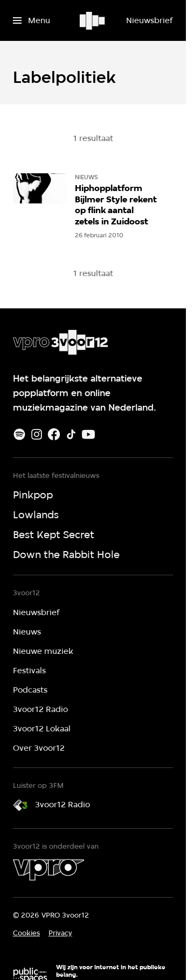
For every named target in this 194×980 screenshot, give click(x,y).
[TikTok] (71, 434)
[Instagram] (37, 434)
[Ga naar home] (93, 20)
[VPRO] (48, 870)
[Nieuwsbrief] (149, 20)
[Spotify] (19, 434)
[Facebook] (54, 434)
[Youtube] (88, 434)
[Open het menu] (32, 20)
